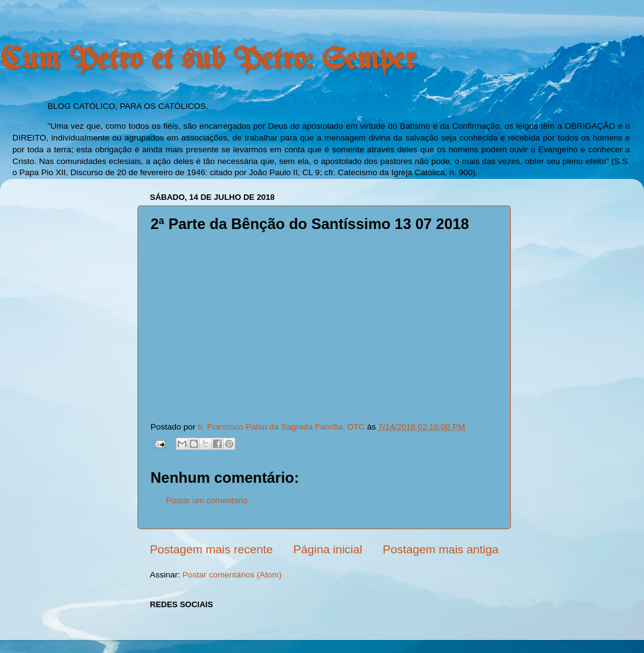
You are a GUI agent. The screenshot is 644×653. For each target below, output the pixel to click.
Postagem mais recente (211, 549)
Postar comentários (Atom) (233, 575)
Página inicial (328, 549)
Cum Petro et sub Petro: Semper (208, 61)
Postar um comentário (207, 500)
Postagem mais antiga (441, 549)
